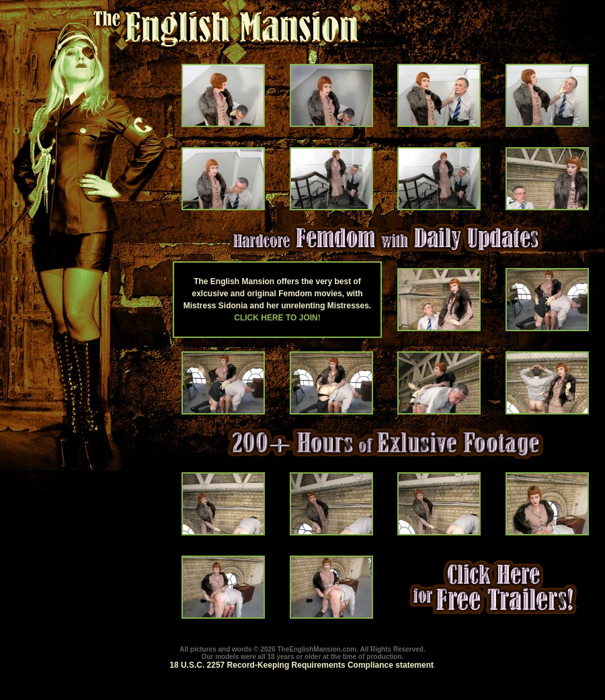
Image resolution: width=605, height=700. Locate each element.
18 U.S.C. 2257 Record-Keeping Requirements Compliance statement (301, 665)
